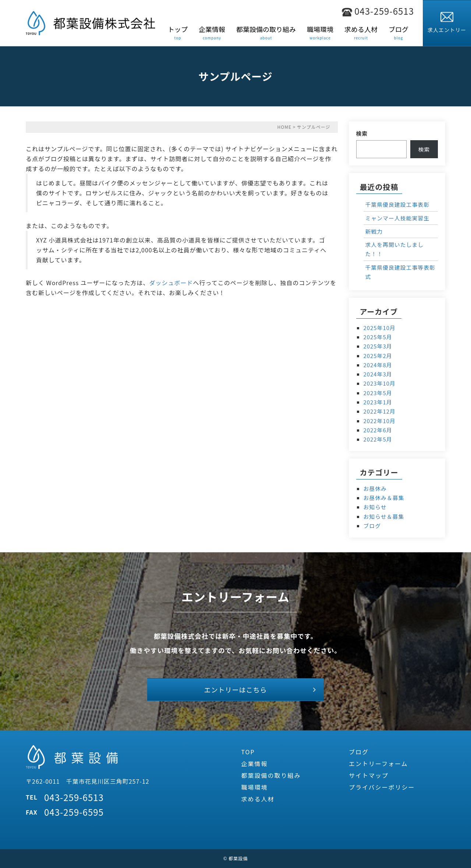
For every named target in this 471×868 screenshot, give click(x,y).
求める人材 (258, 799)
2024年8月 (378, 365)
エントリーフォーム (378, 764)
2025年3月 (378, 346)
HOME (284, 127)
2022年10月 (380, 421)
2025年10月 (380, 328)
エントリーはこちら (236, 690)
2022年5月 (378, 439)
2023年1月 (378, 402)
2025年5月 (378, 337)
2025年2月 (378, 356)
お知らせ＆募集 (384, 516)
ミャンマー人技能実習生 (398, 218)
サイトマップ (369, 776)
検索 (362, 133)
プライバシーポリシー (382, 787)
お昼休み (375, 488)
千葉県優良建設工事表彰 (398, 204)
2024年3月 (378, 374)
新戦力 (374, 231)
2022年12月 (380, 411)
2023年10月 (380, 383)
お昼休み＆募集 (384, 498)
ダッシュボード (171, 283)
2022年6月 (378, 430)
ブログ (372, 526)
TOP (248, 752)
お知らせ (375, 507)
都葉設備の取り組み (271, 776)
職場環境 (254, 787)
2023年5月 (378, 393)
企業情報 (254, 764)
